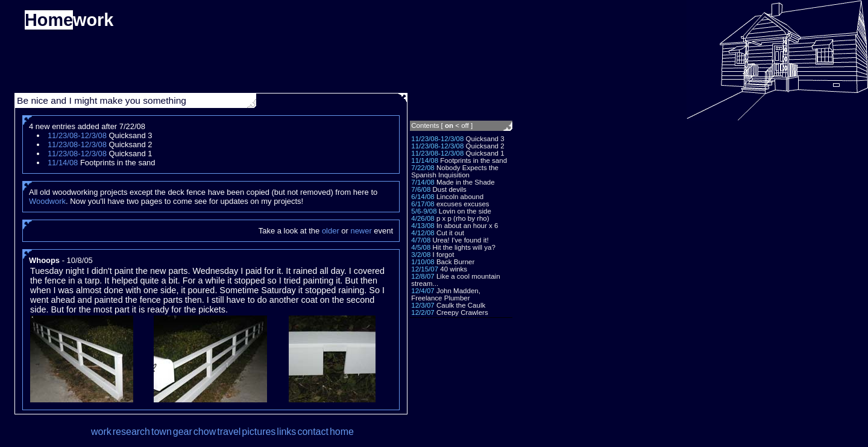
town (162, 432)
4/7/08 (421, 240)
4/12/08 (423, 233)
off (465, 125)
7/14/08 (423, 182)
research (131, 432)
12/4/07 (423, 291)
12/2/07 (423, 312)
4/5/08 (421, 247)
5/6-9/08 (424, 211)
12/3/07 (423, 305)
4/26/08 (423, 218)
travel (229, 432)
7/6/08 (421, 189)
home (342, 432)
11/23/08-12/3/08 (437, 139)
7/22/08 (423, 168)
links (286, 432)
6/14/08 (423, 197)
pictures (259, 432)
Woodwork (47, 201)
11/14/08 (425, 160)
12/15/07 (425, 269)
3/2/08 (421, 255)
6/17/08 (423, 204)
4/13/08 (423, 226)
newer (361, 231)
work (101, 432)
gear (183, 432)
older (331, 231)
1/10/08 (423, 262)
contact (313, 432)
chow (205, 432)
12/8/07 (423, 276)
